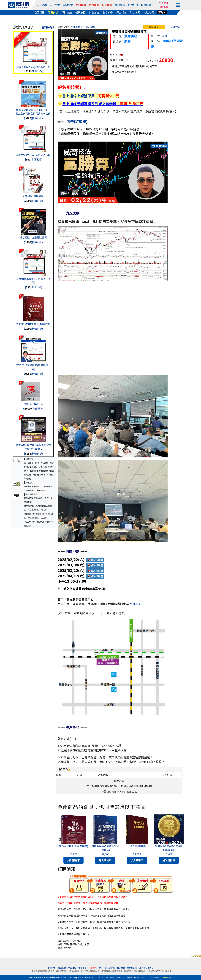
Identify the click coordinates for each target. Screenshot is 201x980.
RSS (101, 968)
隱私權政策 (110, 968)
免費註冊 (164, 3)
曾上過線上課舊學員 (78, 96)
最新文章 (55, 5)
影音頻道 (121, 12)
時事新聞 (135, 12)
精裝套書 (94, 12)
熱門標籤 (81, 5)
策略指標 (149, 12)
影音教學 (108, 12)
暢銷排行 (80, 12)
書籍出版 (82, 968)
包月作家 (107, 5)
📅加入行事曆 (95, 560)
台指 (165, 36)
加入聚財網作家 (146, 968)
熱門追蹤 (133, 5)
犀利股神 (120, 5)
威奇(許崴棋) (77, 121)
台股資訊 (39, 12)
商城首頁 (78, 27)
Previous (60, 840)
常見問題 (121, 968)
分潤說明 (175, 27)
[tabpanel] (73, 840)
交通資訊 (136, 604)
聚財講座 (67, 12)
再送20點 (164, 7)
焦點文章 (68, 5)
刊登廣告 (93, 968)
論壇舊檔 (62, 968)
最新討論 (42, 5)
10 (21, 417)
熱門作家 (94, 5)
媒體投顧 (146, 5)
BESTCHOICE (21, 37)
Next (182, 840)
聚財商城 (53, 12)
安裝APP (52, 968)
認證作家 (72, 968)
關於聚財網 (132, 968)
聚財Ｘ (162, 12)
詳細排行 (48, 27)
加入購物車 (73, 860)
